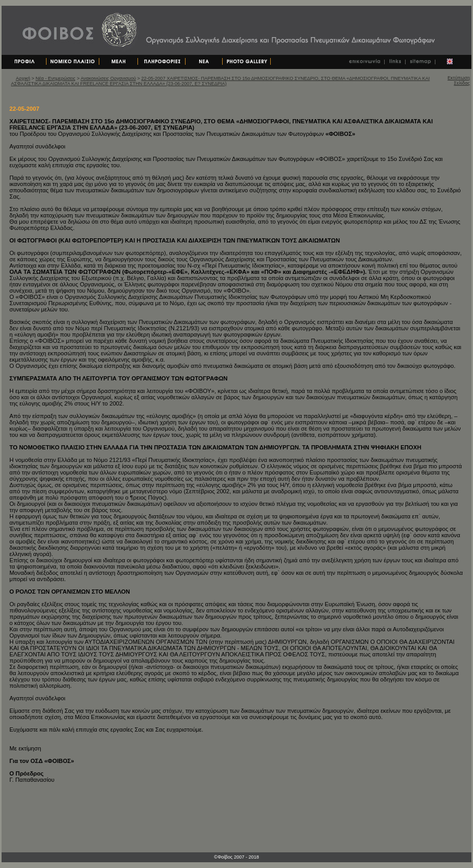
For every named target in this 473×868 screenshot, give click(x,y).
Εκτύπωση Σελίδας (459, 80)
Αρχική (23, 78)
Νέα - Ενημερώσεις (55, 78)
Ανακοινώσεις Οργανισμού (108, 78)
